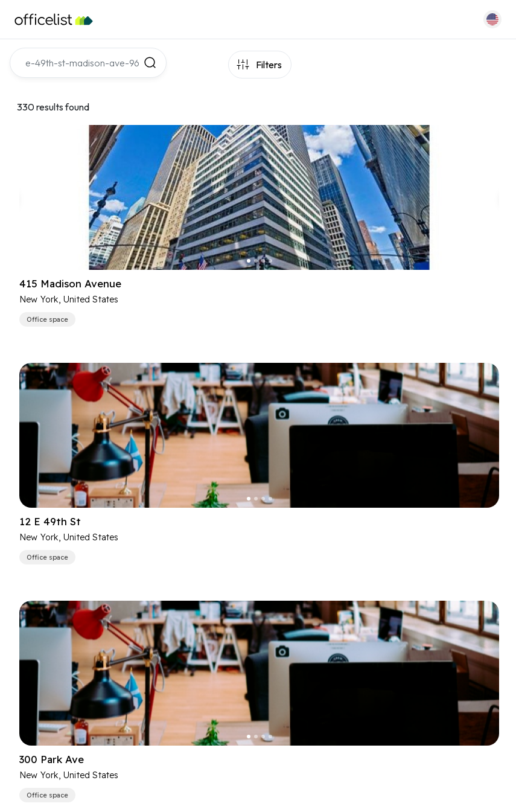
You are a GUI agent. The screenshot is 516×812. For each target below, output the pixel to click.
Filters (269, 65)
